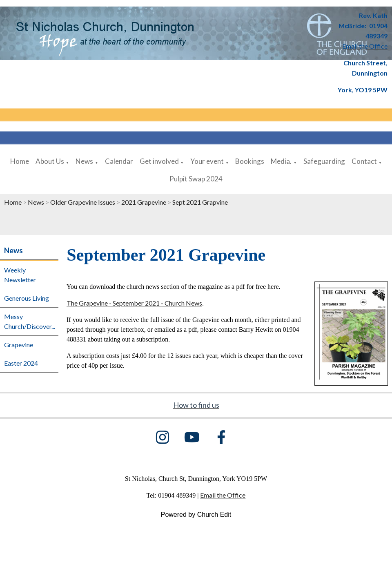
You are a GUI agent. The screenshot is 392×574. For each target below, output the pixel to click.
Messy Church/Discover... (30, 321)
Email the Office (223, 495)
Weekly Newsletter (20, 275)
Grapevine (19, 345)
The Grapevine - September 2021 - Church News (134, 303)
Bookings (250, 161)
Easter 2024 (21, 363)
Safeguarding (324, 161)
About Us (50, 161)
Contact (364, 161)
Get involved (159, 161)
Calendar (119, 161)
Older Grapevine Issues (83, 202)
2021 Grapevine (144, 202)
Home (20, 161)
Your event (207, 161)
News (84, 161)
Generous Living (27, 298)
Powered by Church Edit (196, 515)
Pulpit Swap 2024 (196, 179)
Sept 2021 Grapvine (200, 202)
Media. (281, 161)
